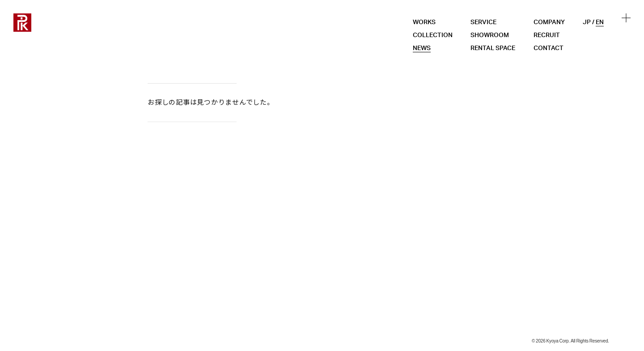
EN (600, 22)
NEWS (422, 48)
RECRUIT (547, 35)
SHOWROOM (490, 35)
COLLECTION (433, 35)
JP (587, 22)
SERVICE (483, 22)
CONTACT (549, 48)
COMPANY (549, 22)
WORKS (424, 22)
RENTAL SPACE (493, 48)
